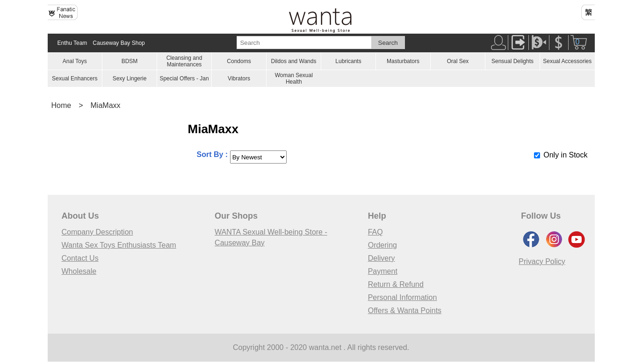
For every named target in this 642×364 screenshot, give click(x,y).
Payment (383, 271)
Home (61, 105)
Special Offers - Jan (184, 79)
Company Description (97, 232)
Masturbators (403, 61)
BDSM (130, 61)
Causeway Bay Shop (119, 43)
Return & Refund (396, 284)
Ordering (382, 245)
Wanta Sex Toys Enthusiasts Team (119, 245)
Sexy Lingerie (130, 79)
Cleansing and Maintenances (184, 61)
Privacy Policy (542, 261)
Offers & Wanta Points (405, 310)
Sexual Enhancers (75, 79)
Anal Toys (75, 61)
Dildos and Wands (294, 61)
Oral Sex (458, 61)
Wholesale (79, 271)
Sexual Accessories (567, 61)
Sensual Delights (512, 61)
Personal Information (403, 297)
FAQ (375, 232)
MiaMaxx (106, 105)
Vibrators (239, 79)
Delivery (382, 258)
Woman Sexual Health (294, 79)
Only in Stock (565, 155)
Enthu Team (72, 43)
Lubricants (348, 61)
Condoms (239, 61)
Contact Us (80, 258)
